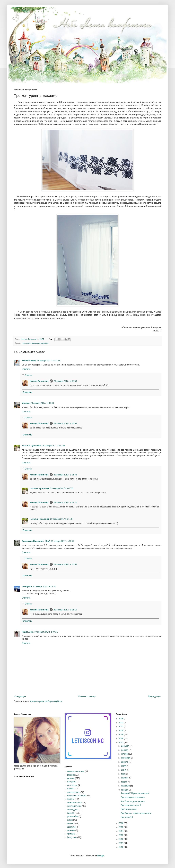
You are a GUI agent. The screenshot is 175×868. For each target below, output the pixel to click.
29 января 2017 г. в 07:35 (62, 488)
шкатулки (72, 827)
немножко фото (74, 803)
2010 (121, 847)
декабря (125, 746)
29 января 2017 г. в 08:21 (65, 503)
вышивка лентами (76, 771)
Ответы (28, 375)
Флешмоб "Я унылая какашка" (135, 793)
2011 (121, 843)
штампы (71, 830)
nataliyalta (27, 586)
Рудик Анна (28, 632)
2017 (121, 743)
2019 (121, 735)
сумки (70, 820)
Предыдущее (154, 696)
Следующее (20, 696)
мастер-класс (73, 792)
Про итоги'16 (127, 817)
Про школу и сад (129, 809)
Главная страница (87, 696)
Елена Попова (29, 361)
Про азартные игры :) (131, 805)
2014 (121, 831)
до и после (72, 785)
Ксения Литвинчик (39, 381)
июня (124, 770)
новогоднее (73, 810)
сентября (126, 758)
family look (72, 837)
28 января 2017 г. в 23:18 (49, 361)
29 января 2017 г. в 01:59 (54, 446)
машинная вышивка (40, 343)
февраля (126, 786)
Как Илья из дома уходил (133, 801)
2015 (121, 827)
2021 (121, 727)
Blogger (101, 856)
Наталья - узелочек (31, 446)
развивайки (72, 816)
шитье (70, 823)
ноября (125, 750)
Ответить (26, 369)
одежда (71, 813)
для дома (26, 343)
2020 (121, 731)
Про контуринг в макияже (133, 797)
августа (125, 762)
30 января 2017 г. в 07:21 (46, 632)
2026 (121, 719)
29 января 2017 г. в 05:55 (65, 475)
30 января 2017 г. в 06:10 (65, 610)
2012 (121, 839)
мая (123, 774)
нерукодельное (74, 806)
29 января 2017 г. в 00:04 (42, 403)
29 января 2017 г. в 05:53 (65, 381)
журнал (71, 789)
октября (125, 754)
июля (124, 766)
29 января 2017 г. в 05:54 (65, 424)
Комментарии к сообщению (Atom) (46, 701)
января (125, 790)
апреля (125, 778)
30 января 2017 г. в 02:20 (44, 586)
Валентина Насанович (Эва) (36, 541)
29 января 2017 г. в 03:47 (63, 541)
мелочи (71, 799)
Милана (26, 403)
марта (124, 782)
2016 (121, 823)
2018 (121, 738)
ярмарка (71, 834)
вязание (71, 775)
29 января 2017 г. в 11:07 (62, 519)
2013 (121, 835)
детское (71, 778)
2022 (121, 723)
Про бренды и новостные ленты (136, 813)
